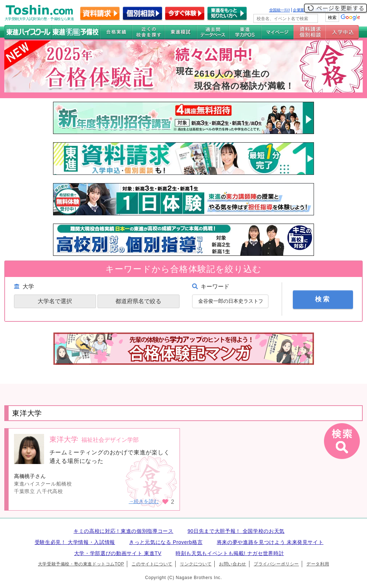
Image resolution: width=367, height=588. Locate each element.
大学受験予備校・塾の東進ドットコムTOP (81, 564)
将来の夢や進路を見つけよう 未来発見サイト (270, 542)
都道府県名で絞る (138, 301)
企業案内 (300, 10)
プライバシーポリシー (276, 564)
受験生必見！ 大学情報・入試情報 (75, 542)
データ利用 (318, 564)
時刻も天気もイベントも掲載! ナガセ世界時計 (230, 553)
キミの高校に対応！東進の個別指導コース (123, 531)
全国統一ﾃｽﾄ (280, 10)
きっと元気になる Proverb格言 (166, 542)
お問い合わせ (233, 564)
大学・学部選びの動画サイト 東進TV (118, 553)
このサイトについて (152, 564)
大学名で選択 (55, 301)
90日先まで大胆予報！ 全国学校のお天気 (236, 531)
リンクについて (196, 564)
